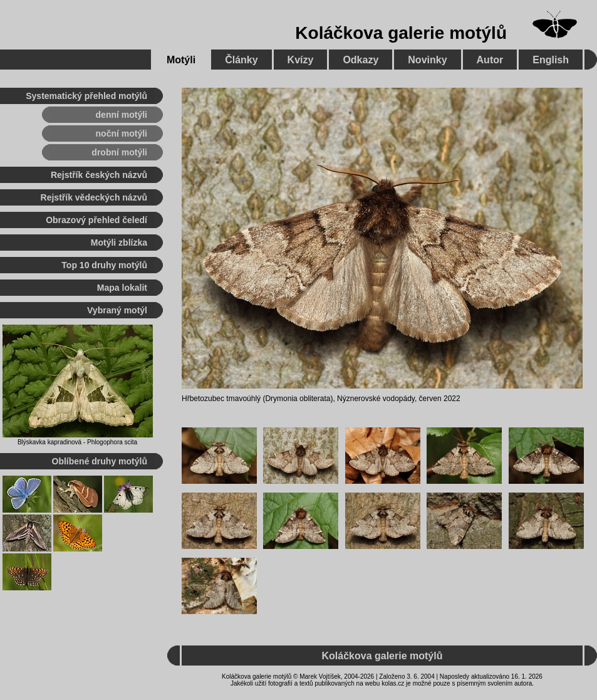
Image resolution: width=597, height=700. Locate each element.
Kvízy (301, 60)
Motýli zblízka (119, 243)
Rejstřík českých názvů (99, 175)
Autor (490, 60)
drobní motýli (119, 152)
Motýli (181, 60)
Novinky (427, 60)
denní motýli (122, 115)
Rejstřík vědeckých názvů (94, 197)
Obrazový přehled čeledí (96, 220)
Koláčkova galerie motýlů (401, 33)
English (551, 60)
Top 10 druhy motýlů (104, 265)
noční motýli (122, 133)
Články (241, 60)
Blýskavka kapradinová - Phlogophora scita (77, 442)
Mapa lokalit (122, 288)
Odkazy (361, 60)
